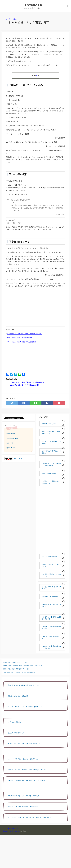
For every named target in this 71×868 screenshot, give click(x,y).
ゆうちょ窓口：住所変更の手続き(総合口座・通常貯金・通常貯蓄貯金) (30, 817)
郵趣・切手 (10, 443)
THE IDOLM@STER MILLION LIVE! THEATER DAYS (19, 672)
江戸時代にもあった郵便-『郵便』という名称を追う (24, 334)
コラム (15, 19)
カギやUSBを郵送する (15, 722)
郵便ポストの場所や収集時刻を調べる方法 (16, 669)
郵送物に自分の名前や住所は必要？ (19, 696)
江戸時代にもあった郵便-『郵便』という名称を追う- (26, 382)
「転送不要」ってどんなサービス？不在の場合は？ (52, 465)
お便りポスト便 (13, 829)
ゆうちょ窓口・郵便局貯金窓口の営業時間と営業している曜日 (23, 666)
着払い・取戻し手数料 (49, 473)
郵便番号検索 (11, 434)
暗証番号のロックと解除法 (50, 596)
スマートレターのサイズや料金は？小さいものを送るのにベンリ (28, 770)
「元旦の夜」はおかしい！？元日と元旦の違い (24, 385)
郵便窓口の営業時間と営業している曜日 (16, 662)
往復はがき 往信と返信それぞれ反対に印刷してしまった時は (27, 780)
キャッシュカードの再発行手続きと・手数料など (23, 806)
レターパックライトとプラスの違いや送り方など (23, 759)
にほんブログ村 (13, 459)
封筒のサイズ (11, 448)
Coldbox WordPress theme (12, 831)
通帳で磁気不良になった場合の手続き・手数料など (24, 796)
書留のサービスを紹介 (49, 424)
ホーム (8, 19)
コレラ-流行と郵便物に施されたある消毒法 (22, 342)
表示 (37, 75)
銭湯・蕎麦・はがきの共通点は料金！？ (21, 338)
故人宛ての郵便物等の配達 (16, 733)
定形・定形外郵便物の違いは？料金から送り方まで (24, 685)
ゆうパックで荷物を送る (49, 557)
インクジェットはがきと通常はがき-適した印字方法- (24, 744)
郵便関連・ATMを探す (13, 438)
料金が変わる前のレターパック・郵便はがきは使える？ (25, 707)
